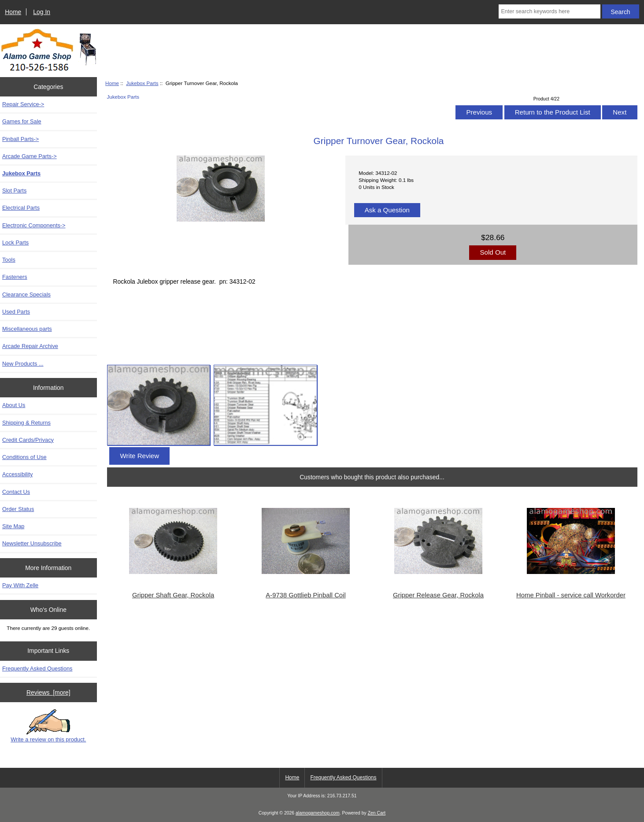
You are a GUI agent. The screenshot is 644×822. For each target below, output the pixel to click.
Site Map (13, 526)
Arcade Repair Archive (30, 346)
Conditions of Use (24, 457)
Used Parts (16, 312)
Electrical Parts (21, 208)
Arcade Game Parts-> (30, 156)
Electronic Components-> (34, 225)
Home (13, 12)
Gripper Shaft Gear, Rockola (173, 595)
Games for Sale (22, 121)
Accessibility (17, 474)
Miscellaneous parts (27, 329)
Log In (42, 12)
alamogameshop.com (318, 813)
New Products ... (23, 364)
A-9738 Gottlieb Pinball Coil (305, 595)
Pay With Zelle (20, 585)
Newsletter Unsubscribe (32, 543)
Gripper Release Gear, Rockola (438, 595)
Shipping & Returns (26, 423)
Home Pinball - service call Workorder (571, 595)
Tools (9, 260)
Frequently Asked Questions (37, 668)
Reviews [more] (48, 692)
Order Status (18, 509)
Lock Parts (15, 243)
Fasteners (15, 277)
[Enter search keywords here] (549, 11)
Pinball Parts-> (20, 139)
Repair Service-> (23, 104)
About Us (14, 405)
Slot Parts (14, 191)
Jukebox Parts (142, 83)
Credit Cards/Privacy (28, 440)
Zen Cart (377, 813)
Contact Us (16, 492)
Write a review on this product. (48, 726)
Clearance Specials (26, 294)
